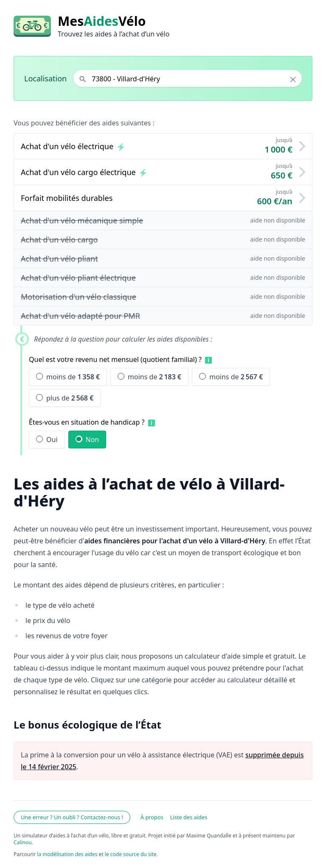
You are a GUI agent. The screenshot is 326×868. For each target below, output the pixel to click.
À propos (152, 817)
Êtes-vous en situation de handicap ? (87, 422)
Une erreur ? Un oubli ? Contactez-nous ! (72, 817)
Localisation (45, 78)
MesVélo (102, 21)
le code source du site (131, 854)
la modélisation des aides (67, 854)
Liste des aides (189, 817)
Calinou (23, 842)
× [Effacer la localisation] (293, 79)
